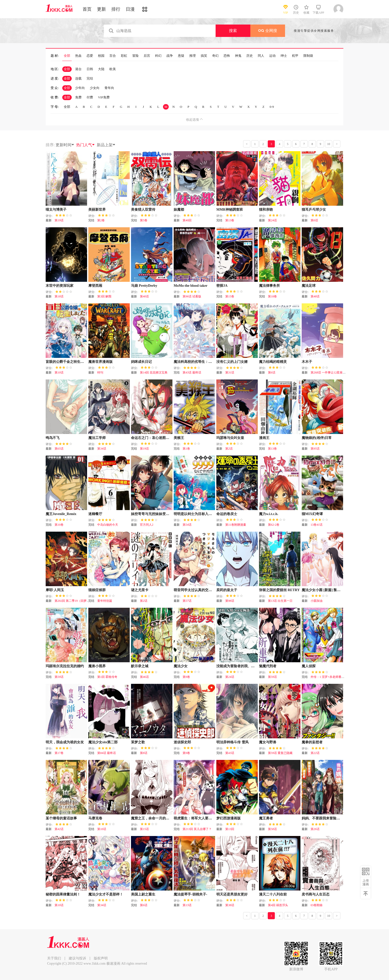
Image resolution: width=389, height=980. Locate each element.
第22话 (315, 753)
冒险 (135, 56)
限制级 (308, 56)
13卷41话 (317, 525)
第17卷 (59, 753)
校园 (101, 56)
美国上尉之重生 (143, 894)
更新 (101, 9)
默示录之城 (140, 666)
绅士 (284, 56)
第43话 (230, 753)
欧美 (113, 69)
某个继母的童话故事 (61, 818)
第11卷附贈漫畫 (236, 525)
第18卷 (272, 296)
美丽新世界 (97, 210)
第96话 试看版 (192, 296)
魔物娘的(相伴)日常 (317, 438)
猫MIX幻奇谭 (312, 514)
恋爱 (90, 56)
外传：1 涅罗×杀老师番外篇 (329, 677)
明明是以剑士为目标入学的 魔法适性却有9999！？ (212, 514)
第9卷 (186, 677)
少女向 (95, 88)
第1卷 (186, 449)
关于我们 (54, 958)
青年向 (109, 88)
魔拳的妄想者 (312, 742)
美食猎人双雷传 (143, 210)
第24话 (272, 220)
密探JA (222, 286)
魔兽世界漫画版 (100, 362)
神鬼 (238, 56)
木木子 (307, 362)
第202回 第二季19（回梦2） (73, 601)
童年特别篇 (105, 601)
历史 (250, 56)
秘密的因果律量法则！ (63, 894)
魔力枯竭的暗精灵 (273, 362)
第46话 (144, 677)
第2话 (229, 449)
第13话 (187, 905)
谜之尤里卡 (140, 590)
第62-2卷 (274, 525)
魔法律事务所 (269, 286)
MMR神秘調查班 (230, 210)
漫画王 (264, 438)
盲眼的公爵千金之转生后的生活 (70, 362)
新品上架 (106, 145)
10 (329, 144)
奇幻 (215, 56)
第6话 (314, 220)
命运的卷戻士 (227, 514)
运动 (272, 56)
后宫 (147, 56)
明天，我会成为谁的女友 (65, 742)
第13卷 (230, 220)
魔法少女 (181, 666)
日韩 (90, 69)
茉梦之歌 (138, 742)
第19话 (59, 220)
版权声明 (101, 958)
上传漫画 (366, 882)
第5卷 (144, 220)
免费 (78, 97)
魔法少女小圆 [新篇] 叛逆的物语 (326, 590)
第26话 (315, 829)
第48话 (315, 296)
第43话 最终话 (192, 373)
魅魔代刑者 (268, 666)
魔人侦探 (309, 666)
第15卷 (230, 296)
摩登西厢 (95, 286)
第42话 (59, 829)
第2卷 (101, 220)
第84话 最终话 (107, 753)
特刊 (100, 373)
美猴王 (179, 438)
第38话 (230, 905)
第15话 (144, 829)
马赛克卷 (95, 818)
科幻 (158, 56)
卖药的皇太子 (227, 590)
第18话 (59, 296)
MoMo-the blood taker (191, 286)
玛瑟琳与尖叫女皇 (230, 438)
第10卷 (59, 525)
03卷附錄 (317, 905)
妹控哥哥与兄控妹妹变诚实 (152, 514)
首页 (87, 9)
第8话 (144, 753)
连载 (78, 78)
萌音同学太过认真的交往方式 (196, 590)
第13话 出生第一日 (280, 601)
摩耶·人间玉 (55, 590)
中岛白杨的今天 (108, 525)
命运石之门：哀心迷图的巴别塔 (155, 438)
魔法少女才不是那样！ (106, 894)
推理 (193, 56)
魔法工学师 (97, 438)
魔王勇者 (266, 818)
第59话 (59, 677)
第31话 (230, 373)
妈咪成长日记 (141, 362)
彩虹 (124, 56)
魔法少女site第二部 (103, 742)
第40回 (187, 220)
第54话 (187, 525)
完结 (90, 78)
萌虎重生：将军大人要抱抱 (194, 818)
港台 (78, 69)
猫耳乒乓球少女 (314, 210)
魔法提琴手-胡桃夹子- (190, 894)
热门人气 (86, 145)
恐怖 (227, 56)
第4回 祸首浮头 (278, 905)
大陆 (101, 69)
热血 (78, 56)
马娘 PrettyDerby (144, 286)
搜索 (233, 31)
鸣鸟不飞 (53, 438)
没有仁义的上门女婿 (232, 362)
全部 (67, 56)
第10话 (59, 373)
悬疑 (181, 56)
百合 (113, 56)
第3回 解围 (104, 296)
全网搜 (268, 31)
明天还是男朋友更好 (232, 894)
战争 (170, 56)
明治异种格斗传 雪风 (232, 742)
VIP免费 (104, 97)
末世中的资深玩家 (60, 286)
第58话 (272, 829)
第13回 (230, 829)
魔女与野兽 (268, 742)
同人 (261, 56)
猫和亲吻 (266, 210)
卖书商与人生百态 (316, 894)
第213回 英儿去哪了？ (197, 829)
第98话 (230, 601)
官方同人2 (147, 525)
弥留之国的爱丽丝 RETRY (279, 590)
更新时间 (65, 145)
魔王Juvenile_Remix (61, 514)
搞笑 (204, 56)
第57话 (187, 601)
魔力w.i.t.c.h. (269, 514)
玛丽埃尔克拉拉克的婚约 (65, 666)
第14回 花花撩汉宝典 (154, 373)
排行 (116, 9)
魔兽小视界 (97, 666)
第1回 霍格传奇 (107, 677)
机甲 (295, 56)
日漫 (130, 9)
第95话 (315, 449)
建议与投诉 (77, 958)
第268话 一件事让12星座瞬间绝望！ (334, 373)
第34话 (102, 449)
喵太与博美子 (56, 210)
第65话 (59, 449)
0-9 (272, 107)
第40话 (144, 296)
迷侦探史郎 (182, 742)
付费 (90, 97)
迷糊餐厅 (95, 514)
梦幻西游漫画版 (228, 818)
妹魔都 (179, 210)
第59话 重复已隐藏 (280, 753)
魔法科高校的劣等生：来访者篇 (198, 362)
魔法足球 (309, 286)
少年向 (80, 88)
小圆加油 (317, 601)
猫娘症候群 (97, 590)
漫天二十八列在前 (273, 894)
